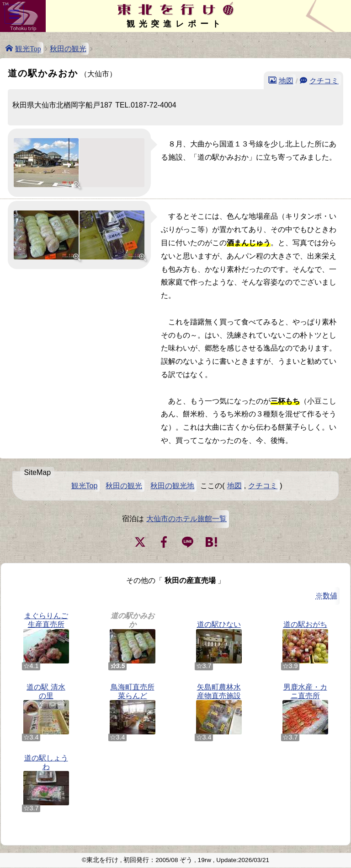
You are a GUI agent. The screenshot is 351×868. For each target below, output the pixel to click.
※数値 (326, 596)
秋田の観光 (68, 49)
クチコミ (324, 80)
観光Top (28, 48)
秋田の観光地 (172, 486)
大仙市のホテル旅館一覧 (186, 519)
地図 (286, 80)
